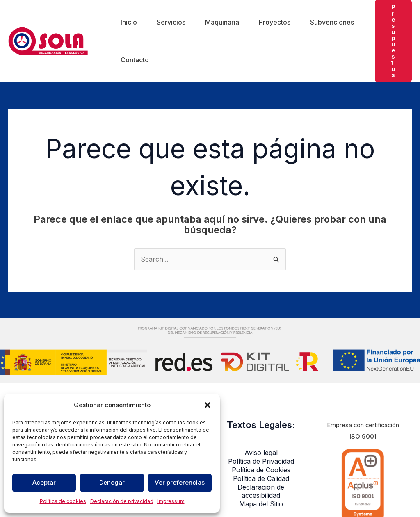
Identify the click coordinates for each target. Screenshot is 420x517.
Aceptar (44, 482)
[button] (208, 405)
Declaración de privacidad (122, 501)
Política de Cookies (261, 470)
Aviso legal (261, 453)
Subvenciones (332, 22)
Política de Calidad (261, 478)
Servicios (171, 22)
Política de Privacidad (261, 461)
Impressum (171, 501)
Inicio (129, 22)
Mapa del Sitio (261, 504)
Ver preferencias (180, 482)
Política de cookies (63, 501)
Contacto (135, 60)
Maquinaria (222, 22)
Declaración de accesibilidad (261, 491)
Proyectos (275, 22)
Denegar (112, 482)
